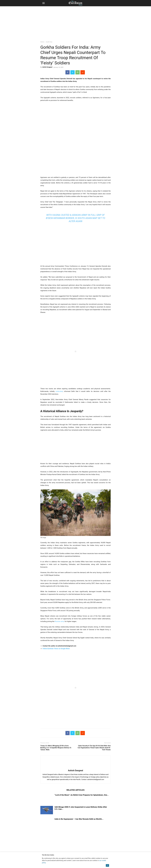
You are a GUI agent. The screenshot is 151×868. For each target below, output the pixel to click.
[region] (75, 22)
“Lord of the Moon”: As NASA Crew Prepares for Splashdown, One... (82, 795)
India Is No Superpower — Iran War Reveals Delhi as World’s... (79, 819)
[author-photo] (75, 768)
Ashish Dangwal (47, 67)
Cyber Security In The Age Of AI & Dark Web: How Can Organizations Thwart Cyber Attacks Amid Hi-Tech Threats (94, 748)
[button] (44, 3)
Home (42, 42)
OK (107, 865)
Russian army (59, 621)
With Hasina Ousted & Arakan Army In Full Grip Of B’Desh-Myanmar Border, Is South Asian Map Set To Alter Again (76, 218)
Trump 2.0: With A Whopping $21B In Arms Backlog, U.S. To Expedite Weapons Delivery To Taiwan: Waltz (56, 748)
